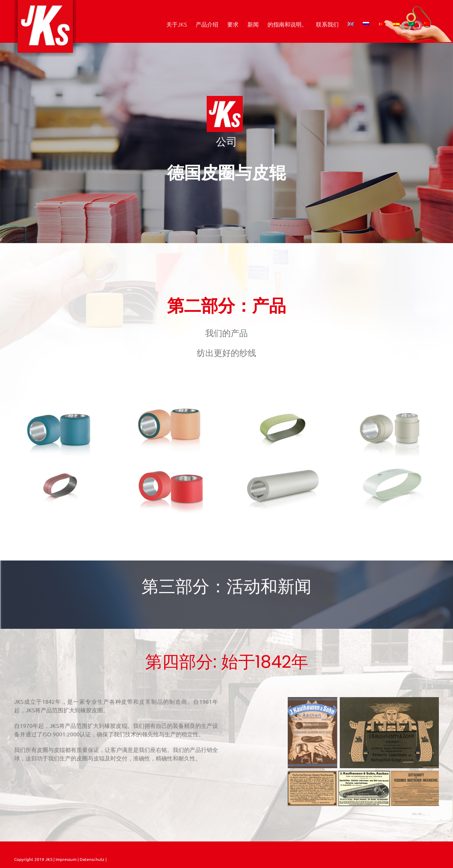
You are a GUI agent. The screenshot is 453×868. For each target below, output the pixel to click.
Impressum (65, 859)
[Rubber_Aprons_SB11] (282, 408)
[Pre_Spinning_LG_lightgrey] (282, 466)
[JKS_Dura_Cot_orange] (171, 408)
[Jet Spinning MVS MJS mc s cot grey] (392, 408)
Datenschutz (93, 859)
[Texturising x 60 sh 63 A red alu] (171, 466)
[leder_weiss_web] (392, 466)
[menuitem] (351, 24)
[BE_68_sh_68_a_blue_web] (61, 408)
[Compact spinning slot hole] (61, 466)
